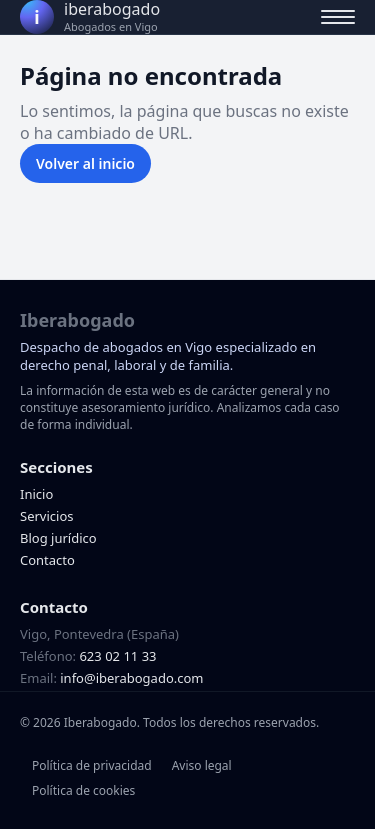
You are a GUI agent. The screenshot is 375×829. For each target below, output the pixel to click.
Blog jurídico (58, 538)
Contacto (47, 560)
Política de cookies (83, 790)
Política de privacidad (92, 765)
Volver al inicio (85, 163)
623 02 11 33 (117, 656)
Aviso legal (202, 765)
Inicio (36, 494)
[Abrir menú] (338, 17)
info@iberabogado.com (131, 678)
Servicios (46, 516)
